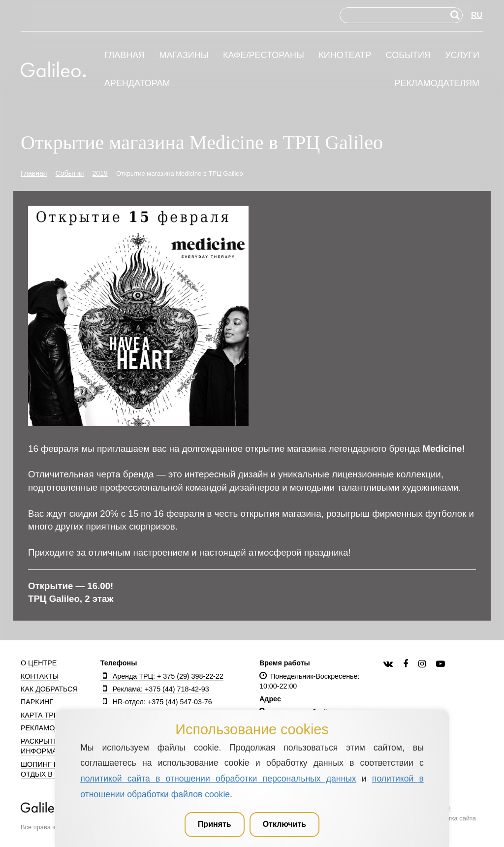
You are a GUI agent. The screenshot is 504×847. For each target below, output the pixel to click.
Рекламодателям (437, 83)
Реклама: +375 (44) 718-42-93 (155, 689)
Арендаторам (137, 83)
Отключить (285, 824)
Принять (215, 824)
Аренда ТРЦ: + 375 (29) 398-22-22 (162, 676)
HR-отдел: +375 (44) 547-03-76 (156, 702)
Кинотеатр (345, 55)
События (408, 55)
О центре (39, 663)
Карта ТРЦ (40, 715)
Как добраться (49, 689)
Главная (125, 55)
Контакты (40, 676)
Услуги (462, 55)
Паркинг (37, 702)
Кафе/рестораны (264, 55)
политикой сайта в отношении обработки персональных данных (218, 779)
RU (477, 15)
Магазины (184, 55)
